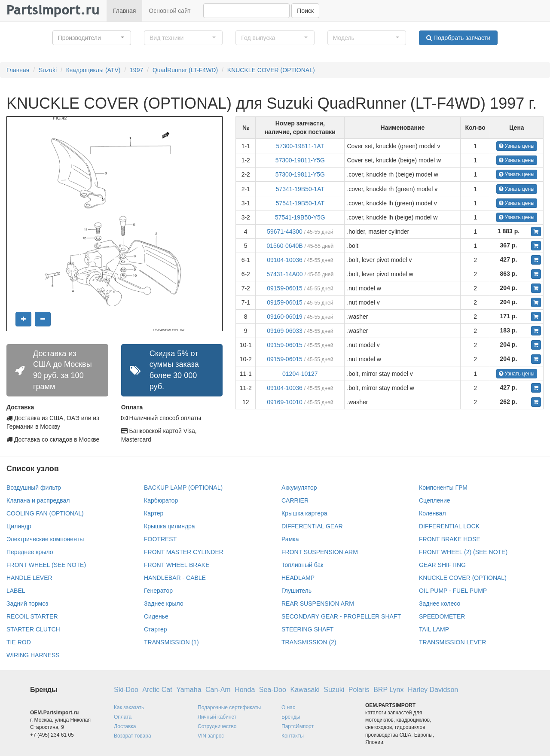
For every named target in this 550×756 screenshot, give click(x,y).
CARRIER (295, 500)
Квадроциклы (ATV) (93, 70)
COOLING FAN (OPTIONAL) (45, 513)
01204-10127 (300, 374)
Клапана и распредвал (38, 500)
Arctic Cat (157, 690)
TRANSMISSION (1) (171, 642)
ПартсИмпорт (298, 726)
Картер (154, 513)
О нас (288, 707)
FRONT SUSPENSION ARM (320, 552)
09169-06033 (285, 331)
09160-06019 (285, 317)
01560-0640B (284, 246)
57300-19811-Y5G (300, 160)
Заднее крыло (164, 604)
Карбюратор (161, 500)
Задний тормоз (27, 604)
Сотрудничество (217, 726)
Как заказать (129, 707)
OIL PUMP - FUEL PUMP (453, 591)
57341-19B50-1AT (300, 189)
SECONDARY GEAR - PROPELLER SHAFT (341, 616)
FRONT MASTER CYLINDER (184, 552)
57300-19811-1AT (300, 146)
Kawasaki (305, 690)
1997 (136, 70)
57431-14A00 (284, 274)
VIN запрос (211, 736)
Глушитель (296, 591)
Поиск (305, 11)
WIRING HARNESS (33, 655)
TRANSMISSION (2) (309, 642)
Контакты (293, 736)
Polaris (359, 690)
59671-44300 (285, 232)
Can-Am (218, 690)
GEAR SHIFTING (442, 565)
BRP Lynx (388, 690)
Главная (124, 11)
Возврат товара (133, 736)
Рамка (290, 539)
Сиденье (156, 616)
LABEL (16, 591)
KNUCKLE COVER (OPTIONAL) (271, 70)
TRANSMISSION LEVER (452, 642)
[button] (92, 38)
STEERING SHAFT (307, 629)
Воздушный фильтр (34, 488)
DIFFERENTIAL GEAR (312, 526)
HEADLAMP (298, 578)
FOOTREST (160, 539)
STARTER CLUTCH (33, 629)
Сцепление (435, 500)
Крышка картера (304, 513)
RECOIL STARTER (32, 616)
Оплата (123, 717)
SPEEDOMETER (442, 616)
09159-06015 (285, 288)
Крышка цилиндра (170, 526)
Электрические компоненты (45, 539)
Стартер (155, 629)
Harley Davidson (433, 690)
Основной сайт (170, 11)
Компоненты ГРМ (443, 488)
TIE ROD (19, 642)
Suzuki (48, 70)
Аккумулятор (299, 488)
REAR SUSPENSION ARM (318, 604)
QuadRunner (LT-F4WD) (185, 70)
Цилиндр (19, 526)
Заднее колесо (440, 604)
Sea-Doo (273, 690)
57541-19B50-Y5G (300, 217)
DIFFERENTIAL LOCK (449, 526)
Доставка (125, 726)
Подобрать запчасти (458, 38)
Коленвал (432, 513)
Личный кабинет (217, 717)
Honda (245, 690)
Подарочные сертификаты (229, 707)
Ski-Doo (126, 690)
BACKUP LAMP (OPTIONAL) (183, 488)
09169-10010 (285, 402)
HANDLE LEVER (29, 578)
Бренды (291, 717)
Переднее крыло (30, 552)
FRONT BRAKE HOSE (450, 539)
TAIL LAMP (434, 629)
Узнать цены (517, 146)
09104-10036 (285, 260)
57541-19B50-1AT (300, 203)
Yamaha (189, 690)
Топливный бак (302, 565)
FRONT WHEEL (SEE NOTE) (46, 565)
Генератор (158, 591)
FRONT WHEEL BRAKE (177, 565)
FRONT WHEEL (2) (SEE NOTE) (463, 552)
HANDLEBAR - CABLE (175, 578)
